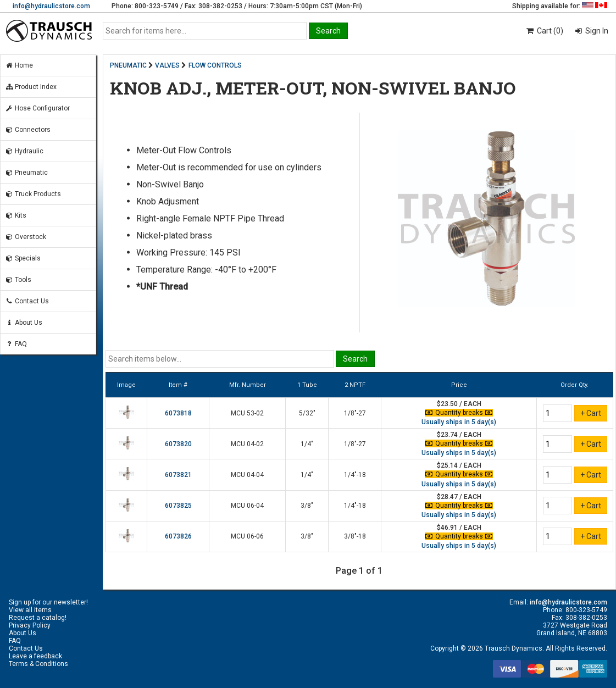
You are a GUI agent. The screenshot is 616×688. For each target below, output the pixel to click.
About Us (24, 323)
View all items (30, 610)
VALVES (167, 65)
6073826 (178, 536)
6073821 (178, 475)
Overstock (26, 237)
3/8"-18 (355, 536)
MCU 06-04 (247, 506)
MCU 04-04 (247, 475)
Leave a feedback (35, 656)
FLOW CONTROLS (215, 65)
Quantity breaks (459, 413)
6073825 (178, 506)
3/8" (307, 506)
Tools (18, 280)
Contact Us (27, 301)
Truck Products (33, 194)
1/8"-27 (355, 413)
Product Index (31, 87)
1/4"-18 (355, 475)
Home (19, 65)
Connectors (28, 130)
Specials (23, 258)
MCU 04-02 (247, 444)
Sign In (596, 31)
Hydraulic (24, 151)
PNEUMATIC (128, 65)
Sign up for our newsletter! (48, 602)
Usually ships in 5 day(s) (459, 422)
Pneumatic (26, 173)
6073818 (178, 413)
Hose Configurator (37, 108)
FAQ (16, 344)
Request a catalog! (38, 618)
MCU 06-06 (247, 536)
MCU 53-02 (247, 413)
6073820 (178, 444)
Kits (16, 215)
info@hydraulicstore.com (51, 6)
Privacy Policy (30, 625)
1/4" (307, 444)
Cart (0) (544, 31)
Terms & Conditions (38, 664)
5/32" (307, 413)
